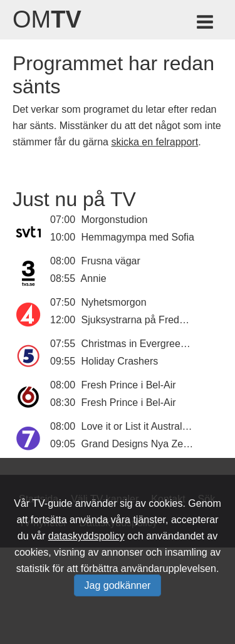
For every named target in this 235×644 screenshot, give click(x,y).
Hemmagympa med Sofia (138, 237)
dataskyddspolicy (86, 536)
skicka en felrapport (154, 142)
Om (47, 19)
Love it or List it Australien (138, 426)
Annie (94, 278)
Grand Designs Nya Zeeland (145, 444)
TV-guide (52, 503)
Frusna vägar (111, 261)
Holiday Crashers (120, 361)
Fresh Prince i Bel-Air (129, 385)
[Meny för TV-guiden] (206, 24)
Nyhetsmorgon (114, 302)
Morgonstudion (115, 220)
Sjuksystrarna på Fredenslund (148, 320)
